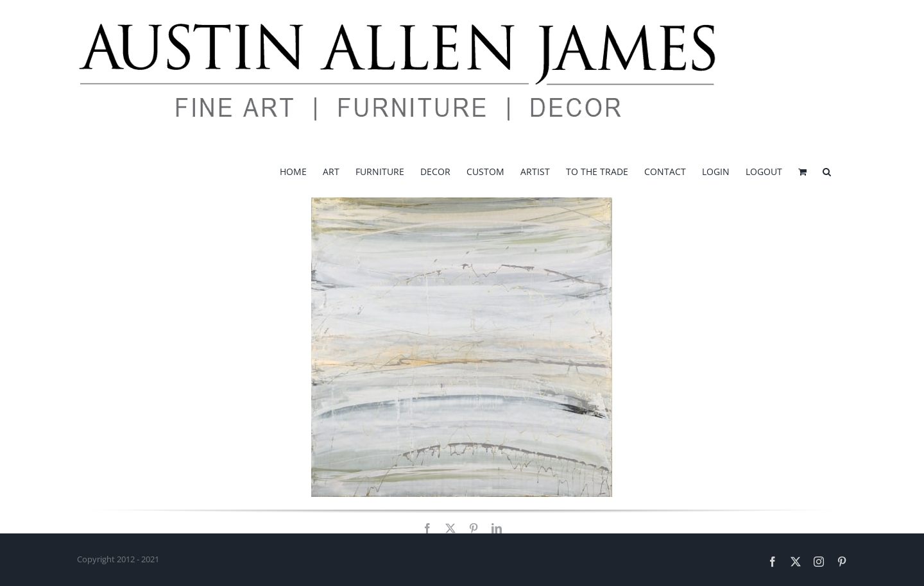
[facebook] (427, 528)
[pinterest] (474, 528)
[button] (827, 171)
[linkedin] (497, 528)
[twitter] (450, 528)
